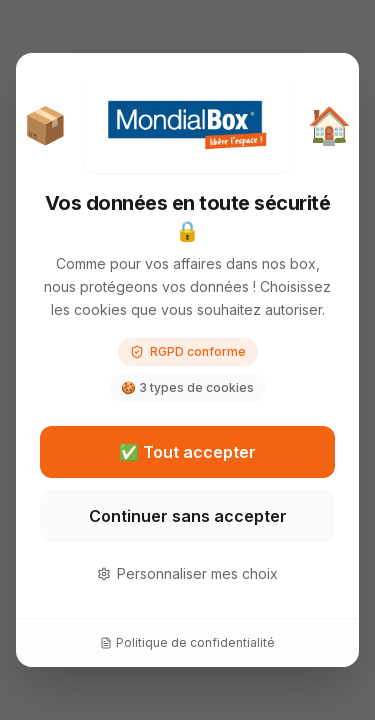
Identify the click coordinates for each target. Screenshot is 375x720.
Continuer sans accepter (188, 516)
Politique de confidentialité (187, 642)
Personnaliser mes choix (187, 573)
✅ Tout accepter (187, 452)
